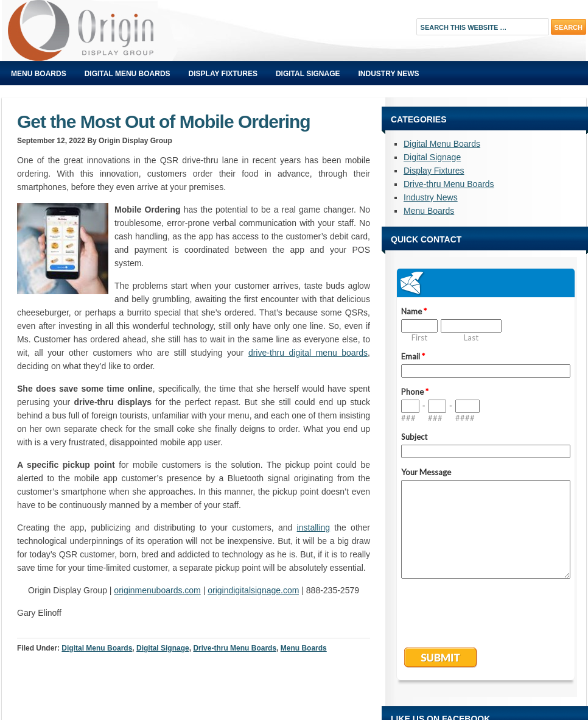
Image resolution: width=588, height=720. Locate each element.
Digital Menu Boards (128, 74)
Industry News (389, 74)
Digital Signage (308, 74)
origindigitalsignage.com (253, 590)
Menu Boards (39, 74)
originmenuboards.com (157, 590)
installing (313, 528)
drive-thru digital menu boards (308, 353)
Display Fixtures (223, 74)
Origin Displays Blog (139, 30)
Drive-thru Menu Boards (235, 648)
